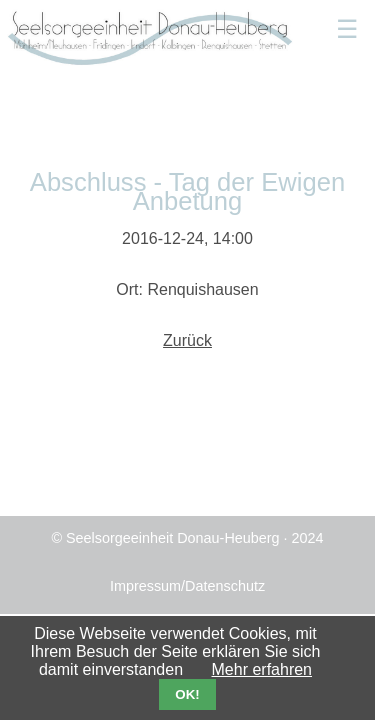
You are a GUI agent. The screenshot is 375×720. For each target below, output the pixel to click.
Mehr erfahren (262, 669)
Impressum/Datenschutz (187, 586)
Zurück (187, 340)
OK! (187, 694)
